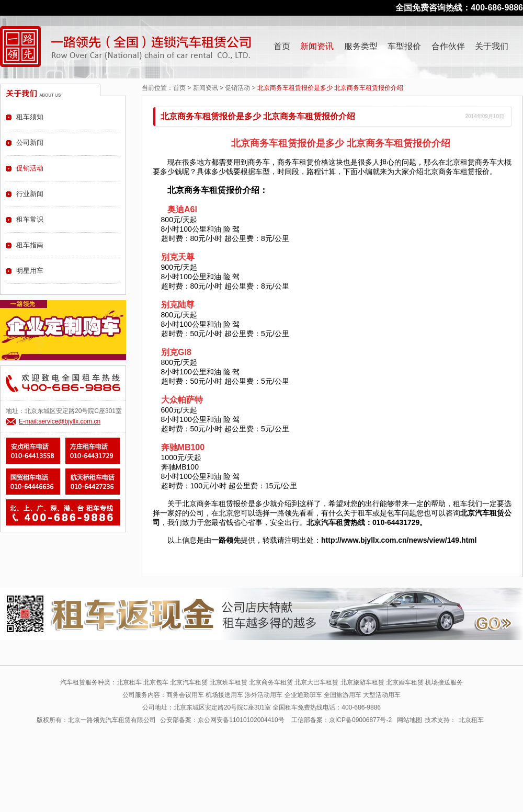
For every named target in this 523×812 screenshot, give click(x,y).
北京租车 (471, 720)
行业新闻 (30, 194)
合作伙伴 (448, 46)
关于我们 (492, 46)
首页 (282, 46)
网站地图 (410, 720)
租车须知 (30, 117)
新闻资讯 (317, 46)
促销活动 (237, 88)
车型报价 (404, 46)
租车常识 (30, 219)
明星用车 (30, 271)
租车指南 (30, 245)
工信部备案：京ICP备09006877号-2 (342, 720)
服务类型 (361, 46)
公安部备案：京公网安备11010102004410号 (222, 720)
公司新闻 (30, 142)
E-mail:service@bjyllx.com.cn (60, 421)
